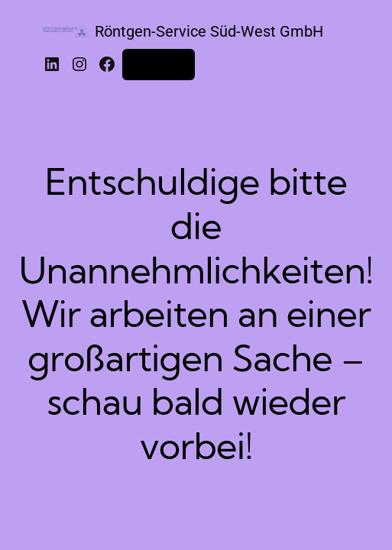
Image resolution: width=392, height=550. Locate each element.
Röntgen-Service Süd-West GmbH (209, 31)
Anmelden (159, 64)
